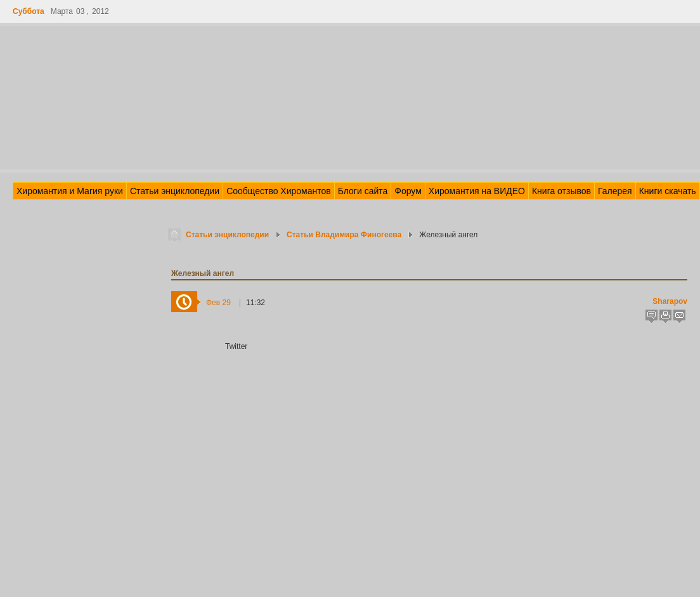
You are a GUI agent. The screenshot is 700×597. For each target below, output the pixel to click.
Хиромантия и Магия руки (70, 191)
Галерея (615, 191)
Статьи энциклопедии (175, 191)
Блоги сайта (363, 191)
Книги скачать (668, 191)
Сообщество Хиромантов (279, 191)
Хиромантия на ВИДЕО (477, 191)
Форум (408, 191)
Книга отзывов (561, 191)
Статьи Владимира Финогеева (344, 235)
